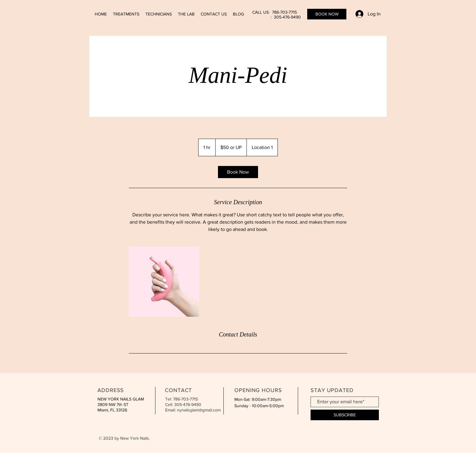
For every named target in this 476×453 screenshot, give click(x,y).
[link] (238, 172)
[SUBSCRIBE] (345, 415)
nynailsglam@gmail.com (199, 410)
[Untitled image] (164, 282)
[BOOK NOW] (327, 14)
